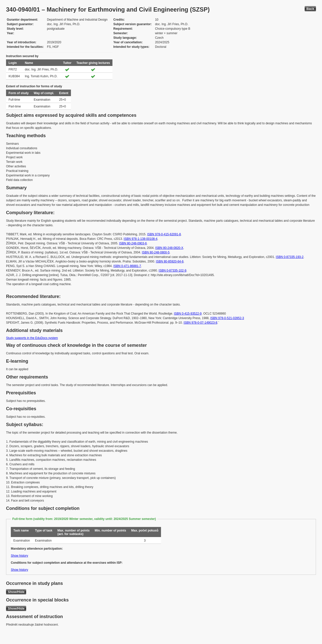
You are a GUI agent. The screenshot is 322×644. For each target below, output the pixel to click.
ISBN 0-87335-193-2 (290, 257)
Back (310, 9)
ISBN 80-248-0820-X (169, 248)
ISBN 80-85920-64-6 (170, 261)
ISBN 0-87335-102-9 (173, 271)
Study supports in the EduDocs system (32, 338)
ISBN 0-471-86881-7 (127, 266)
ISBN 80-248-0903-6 (133, 243)
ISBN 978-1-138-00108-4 (141, 239)
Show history (19, 556)
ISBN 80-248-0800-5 (156, 252)
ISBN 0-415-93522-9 (188, 314)
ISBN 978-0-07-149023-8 (200, 323)
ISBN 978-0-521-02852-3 (227, 318)
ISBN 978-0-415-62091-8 (164, 234)
